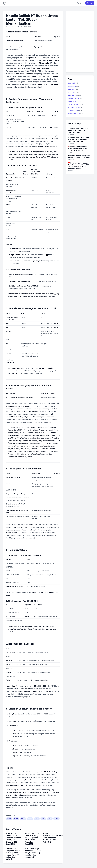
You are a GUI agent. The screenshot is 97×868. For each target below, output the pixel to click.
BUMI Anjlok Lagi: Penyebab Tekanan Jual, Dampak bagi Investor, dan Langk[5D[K (33, 853)
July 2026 (73, 83)
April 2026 (74, 92)
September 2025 (75, 114)
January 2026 (75, 101)
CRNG (56, 819)
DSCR (30, 819)
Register (90, 3)
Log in (82, 3)
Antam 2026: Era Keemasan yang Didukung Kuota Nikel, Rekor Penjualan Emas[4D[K (32, 839)
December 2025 (76, 104)
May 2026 (74, 89)
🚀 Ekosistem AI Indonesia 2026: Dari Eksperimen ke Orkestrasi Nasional (78, 148)
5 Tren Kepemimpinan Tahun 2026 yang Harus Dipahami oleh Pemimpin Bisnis (79, 139)
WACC (9, 819)
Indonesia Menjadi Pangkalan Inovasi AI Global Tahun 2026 (79, 157)
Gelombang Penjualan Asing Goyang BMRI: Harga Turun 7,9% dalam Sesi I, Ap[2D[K (14, 854)
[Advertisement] (80, 42)
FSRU (50, 819)
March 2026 (75, 95)
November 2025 (76, 107)
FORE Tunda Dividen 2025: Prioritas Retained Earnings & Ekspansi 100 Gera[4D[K (14, 839)
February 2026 (75, 98)
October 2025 (75, 111)
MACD (16, 819)
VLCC (23, 819)
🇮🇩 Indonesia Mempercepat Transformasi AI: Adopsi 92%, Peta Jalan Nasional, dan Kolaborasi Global (79, 166)
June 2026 (73, 86)
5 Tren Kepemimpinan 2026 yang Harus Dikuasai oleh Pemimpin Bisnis (78, 130)
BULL (43, 819)
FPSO (37, 819)
